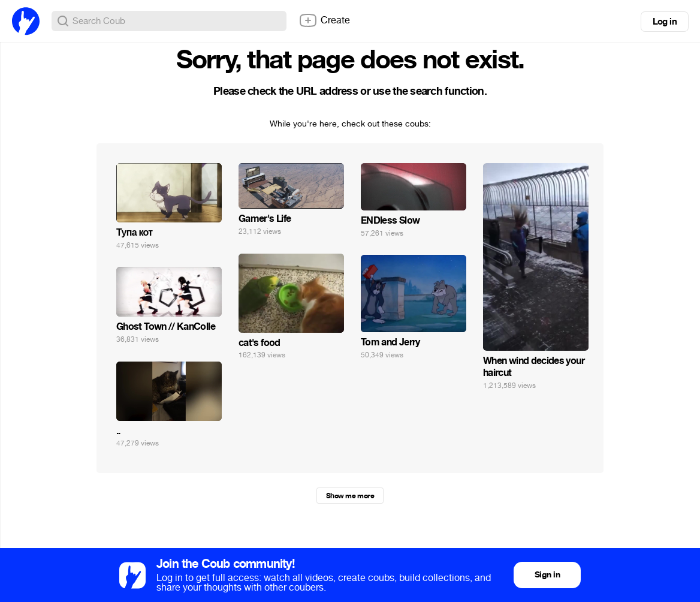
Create (324, 20)
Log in (665, 22)
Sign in (547, 575)
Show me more (350, 496)
